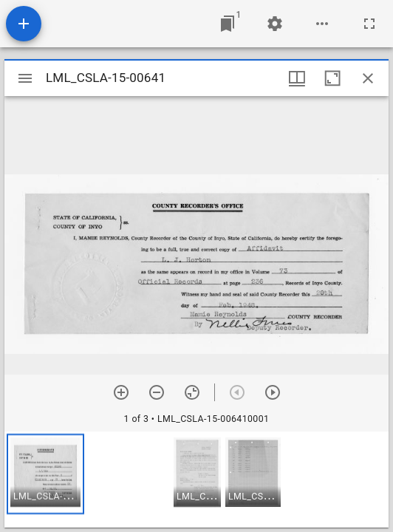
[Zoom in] (121, 392)
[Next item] (273, 392)
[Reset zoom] (192, 392)
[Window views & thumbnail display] (297, 78)
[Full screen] (369, 24)
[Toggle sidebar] (25, 78)
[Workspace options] (322, 24)
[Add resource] (24, 24)
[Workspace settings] (275, 24)
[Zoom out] (157, 392)
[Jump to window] (228, 24)
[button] (45, 474)
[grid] (196, 480)
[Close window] (368, 78)
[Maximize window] (332, 78)
